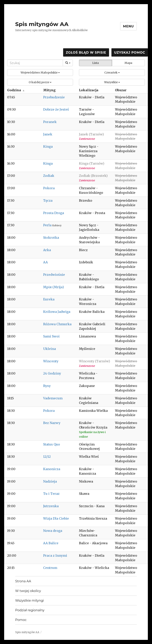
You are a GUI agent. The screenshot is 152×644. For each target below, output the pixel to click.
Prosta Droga (54, 213)
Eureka (49, 299)
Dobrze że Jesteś (56, 109)
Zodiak (49, 176)
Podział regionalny (30, 610)
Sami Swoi (51, 336)
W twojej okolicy (28, 591)
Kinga (48, 146)
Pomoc (21, 620)
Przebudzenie (54, 97)
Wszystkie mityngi (30, 601)
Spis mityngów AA (42, 24)
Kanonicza (52, 469)
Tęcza (48, 200)
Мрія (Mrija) (54, 287)
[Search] (35, 63)
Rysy (47, 386)
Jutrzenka (51, 506)
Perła (48, 225)
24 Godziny (52, 373)
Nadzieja (50, 481)
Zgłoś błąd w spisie (86, 53)
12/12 (47, 457)
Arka (47, 250)
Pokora (49, 188)
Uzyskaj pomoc (130, 53)
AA (45, 262)
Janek (48, 134)
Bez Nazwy (52, 423)
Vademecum (53, 398)
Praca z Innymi (55, 555)
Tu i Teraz (51, 494)
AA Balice (51, 543)
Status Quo (52, 444)
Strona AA (23, 581)
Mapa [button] (128, 63)
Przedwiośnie (54, 275)
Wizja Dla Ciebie (56, 518)
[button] (40, 73)
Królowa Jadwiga (57, 312)
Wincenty (51, 361)
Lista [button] (95, 63)
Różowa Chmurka (57, 324)
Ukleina (49, 349)
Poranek (50, 122)
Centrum (50, 568)
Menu (129, 26)
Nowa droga (53, 531)
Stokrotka (51, 238)
